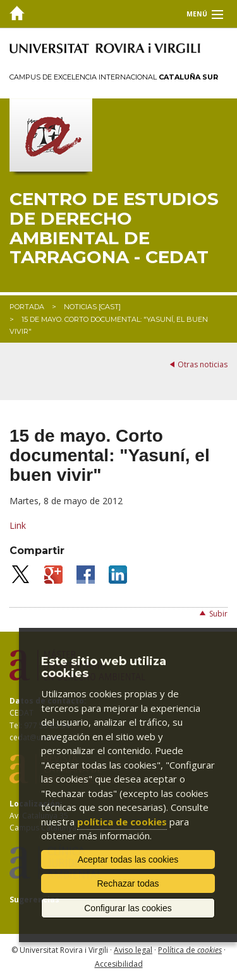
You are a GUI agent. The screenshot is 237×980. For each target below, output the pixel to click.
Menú (197, 14)
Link (18, 525)
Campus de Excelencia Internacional (114, 77)
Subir (218, 614)
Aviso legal (133, 950)
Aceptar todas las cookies (128, 859)
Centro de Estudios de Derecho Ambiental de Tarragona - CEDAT (114, 228)
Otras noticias (203, 364)
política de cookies (122, 822)
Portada (27, 307)
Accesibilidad (119, 964)
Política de (190, 950)
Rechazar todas (128, 883)
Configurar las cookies (128, 908)
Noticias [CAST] (92, 307)
